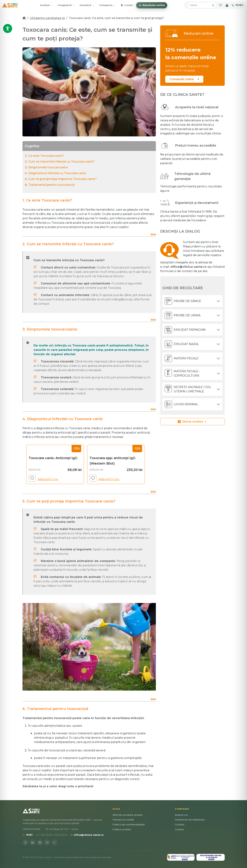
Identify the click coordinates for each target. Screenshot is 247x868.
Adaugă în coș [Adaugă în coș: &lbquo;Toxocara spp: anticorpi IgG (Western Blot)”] (111, 479)
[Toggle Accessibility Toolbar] (8, 28)
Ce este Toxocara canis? (46, 156)
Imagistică (66, 5)
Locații (127, 5)
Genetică (87, 5)
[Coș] (227, 5)
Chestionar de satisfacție (190, 820)
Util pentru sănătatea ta (47, 18)
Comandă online (184, 79)
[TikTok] (54, 842)
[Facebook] (25, 842)
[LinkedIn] (33, 842)
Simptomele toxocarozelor (48, 167)
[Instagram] (40, 842)
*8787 (237, 5)
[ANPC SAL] (181, 857)
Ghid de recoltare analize (128, 815)
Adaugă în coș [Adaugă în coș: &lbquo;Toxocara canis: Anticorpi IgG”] (50, 479)
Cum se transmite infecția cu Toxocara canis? (62, 162)
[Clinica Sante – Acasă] (10, 5)
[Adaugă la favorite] (32, 478)
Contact (180, 825)
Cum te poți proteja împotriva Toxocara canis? (63, 179)
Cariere (179, 829)
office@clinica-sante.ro (87, 835)
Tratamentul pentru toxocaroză (51, 185)
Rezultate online (152, 5)
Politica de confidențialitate (129, 825)
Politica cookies (122, 829)
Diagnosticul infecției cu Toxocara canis (57, 173)
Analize (46, 5)
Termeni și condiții (123, 820)
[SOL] (210, 857)
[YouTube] (47, 842)
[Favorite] (221, 5)
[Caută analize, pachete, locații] (200, 5)
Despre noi (181, 815)
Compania (107, 5)
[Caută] (213, 5)
